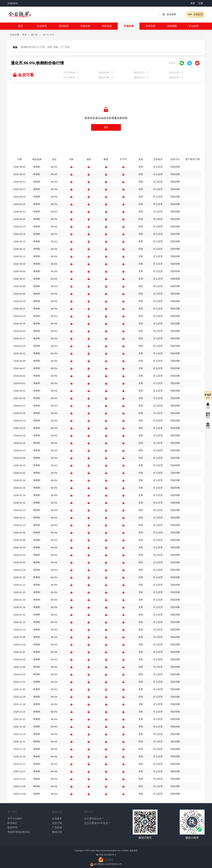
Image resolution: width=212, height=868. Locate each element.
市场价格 (129, 26)
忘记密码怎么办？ (94, 818)
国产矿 (35, 35)
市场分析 (85, 26)
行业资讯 (42, 26)
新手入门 (89, 812)
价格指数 (172, 26)
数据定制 (57, 832)
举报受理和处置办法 (19, 832)
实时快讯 (64, 26)
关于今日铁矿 (15, 818)
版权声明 (12, 827)
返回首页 (13, 3)
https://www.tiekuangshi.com (108, 851)
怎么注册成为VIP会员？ (97, 823)
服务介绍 (57, 812)
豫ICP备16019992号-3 (106, 855)
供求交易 (150, 26)
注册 (201, 3)
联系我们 (12, 823)
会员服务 (57, 818)
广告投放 (57, 827)
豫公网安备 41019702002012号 (108, 864)
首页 (20, 26)
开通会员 (195, 14)
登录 (193, 3)
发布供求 (169, 14)
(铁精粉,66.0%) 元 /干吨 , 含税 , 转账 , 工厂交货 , (45, 47)
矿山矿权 (194, 26)
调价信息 (107, 26)
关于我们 (12, 812)
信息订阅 (57, 823)
